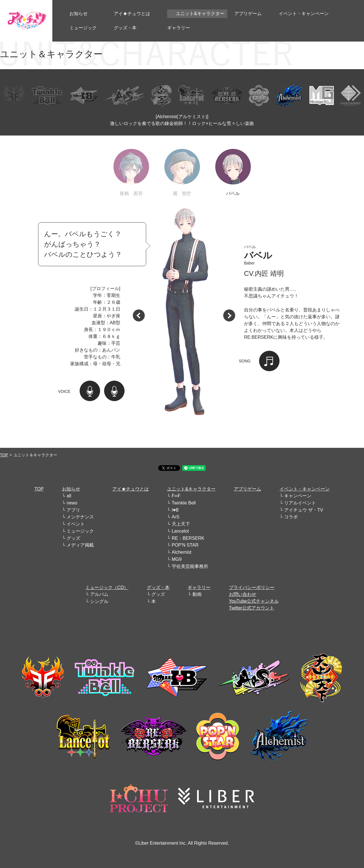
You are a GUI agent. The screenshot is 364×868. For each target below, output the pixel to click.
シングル (99, 601)
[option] (184, 313)
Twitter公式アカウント (252, 608)
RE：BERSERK (188, 538)
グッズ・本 (158, 587)
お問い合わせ (243, 594)
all (69, 496)
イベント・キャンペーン (305, 489)
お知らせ (71, 489)
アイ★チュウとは (131, 489)
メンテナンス (80, 517)
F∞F (176, 496)
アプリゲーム (247, 489)
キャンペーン (298, 496)
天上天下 (181, 524)
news (72, 503)
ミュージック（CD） (107, 587)
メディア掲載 (80, 545)
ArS (176, 517)
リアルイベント (300, 503)
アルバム (99, 594)
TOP (4, 455)
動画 (197, 594)
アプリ (73, 510)
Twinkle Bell (184, 503)
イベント (76, 524)
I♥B (175, 510)
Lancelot (180, 531)
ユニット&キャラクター (191, 489)
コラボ (291, 517)
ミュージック (80, 531)
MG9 (177, 559)
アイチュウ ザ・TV (304, 510)
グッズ (73, 538)
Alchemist (182, 552)
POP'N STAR (185, 545)
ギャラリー (199, 587)
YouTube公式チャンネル (254, 601)
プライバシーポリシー (252, 587)
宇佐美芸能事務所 (190, 566)
